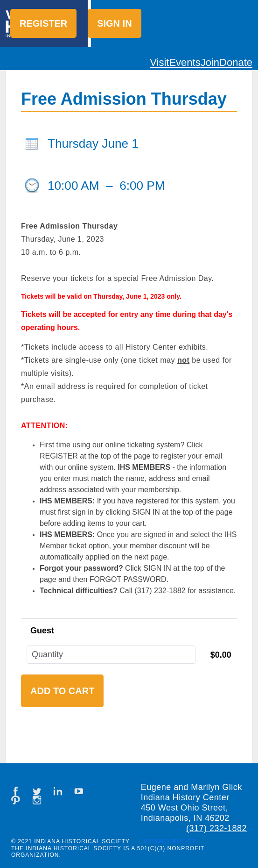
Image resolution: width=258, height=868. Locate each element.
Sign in (114, 23)
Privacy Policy (170, 841)
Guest (42, 631)
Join (210, 62)
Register (43, 23)
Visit (159, 62)
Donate (236, 62)
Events (185, 62)
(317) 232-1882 (216, 828)
